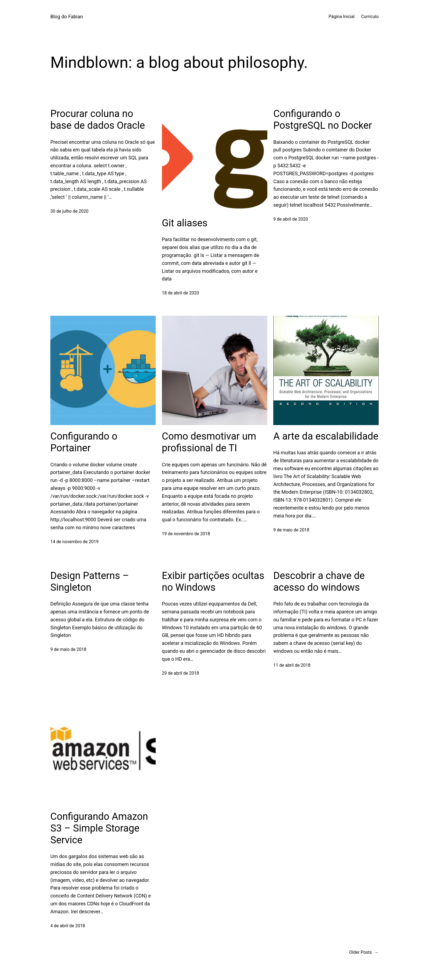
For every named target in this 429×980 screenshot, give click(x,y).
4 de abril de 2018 (68, 926)
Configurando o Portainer (84, 442)
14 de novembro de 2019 (74, 542)
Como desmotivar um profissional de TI (209, 442)
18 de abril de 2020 (181, 293)
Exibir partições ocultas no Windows (213, 582)
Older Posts (364, 952)
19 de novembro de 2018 (186, 534)
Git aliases (185, 223)
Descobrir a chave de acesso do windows (319, 582)
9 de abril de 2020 (291, 219)
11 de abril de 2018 (292, 665)
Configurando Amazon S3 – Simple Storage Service (99, 828)
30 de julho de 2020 (69, 211)
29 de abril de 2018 (181, 673)
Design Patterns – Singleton (90, 582)
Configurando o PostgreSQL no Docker (323, 120)
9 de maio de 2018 (291, 530)
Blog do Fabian (67, 17)
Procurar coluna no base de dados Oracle (98, 120)
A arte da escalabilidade (326, 436)
